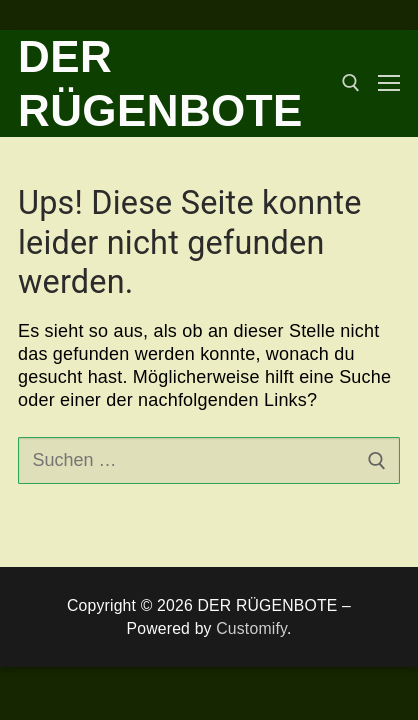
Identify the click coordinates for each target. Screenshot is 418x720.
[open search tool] (351, 83)
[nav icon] (389, 83)
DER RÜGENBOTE (160, 83)
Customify (251, 628)
